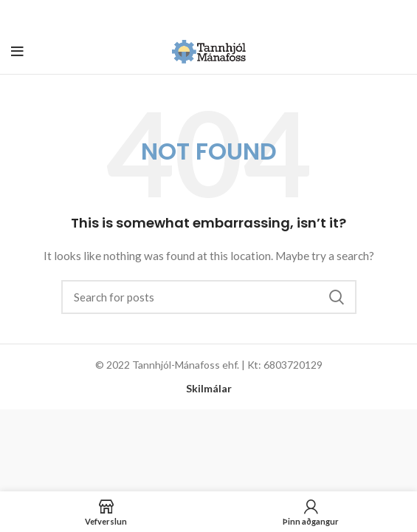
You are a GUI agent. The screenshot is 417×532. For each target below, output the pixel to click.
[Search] (209, 297)
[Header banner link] (186, 15)
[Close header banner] (399, 15)
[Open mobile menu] (17, 52)
